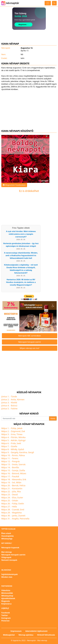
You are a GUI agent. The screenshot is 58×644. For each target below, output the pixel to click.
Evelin (21, 504)
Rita (19, 491)
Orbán (15, 501)
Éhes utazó (6, 533)
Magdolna (17, 513)
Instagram (6, 618)
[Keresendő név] (25, 418)
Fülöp (14, 428)
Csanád (16, 510)
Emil (22, 510)
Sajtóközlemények (9, 574)
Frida (13, 443)
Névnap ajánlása (26, 635)
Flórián (14, 437)
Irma (13, 434)
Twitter (5, 615)
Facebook (6, 613)
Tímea (19, 434)
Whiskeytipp (7, 539)
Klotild (14, 402)
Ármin (15, 455)
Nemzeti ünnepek (9, 560)
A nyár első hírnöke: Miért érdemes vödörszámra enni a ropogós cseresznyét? (21, 234)
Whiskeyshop (7, 596)
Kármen (21, 399)
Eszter (20, 497)
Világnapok (6, 557)
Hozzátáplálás (8, 536)
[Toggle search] (54, 3)
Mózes (23, 473)
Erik (24, 479)
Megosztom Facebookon (14, 185)
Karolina (23, 452)
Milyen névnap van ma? (30, 348)
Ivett (19, 443)
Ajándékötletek (8, 598)
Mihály (14, 449)
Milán (19, 482)
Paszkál (16, 476)
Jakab (20, 428)
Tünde (14, 396)
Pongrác (16, 461)
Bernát (15, 485)
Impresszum (16, 631)
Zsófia (22, 470)
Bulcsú (14, 406)
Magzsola (6, 601)
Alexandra (17, 479)
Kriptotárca (6, 604)
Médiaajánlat (9, 635)
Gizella (14, 446)
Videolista (6, 590)
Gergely (15, 452)
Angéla (15, 519)
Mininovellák (7, 593)
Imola (15, 464)
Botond (16, 473)
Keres (53, 418)
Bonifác (16, 467)
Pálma (22, 455)
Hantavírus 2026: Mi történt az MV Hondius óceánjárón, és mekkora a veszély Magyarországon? (21, 282)
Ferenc (15, 458)
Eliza (14, 497)
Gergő (31, 452)
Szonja (15, 470)
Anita (14, 399)
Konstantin (17, 488)
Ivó (14, 482)
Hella (14, 507)
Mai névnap (6, 552)
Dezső (15, 494)
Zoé (23, 431)
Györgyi (22, 440)
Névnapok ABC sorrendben (30, 336)
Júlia (14, 491)
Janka (15, 516)
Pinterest (5, 621)
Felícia (22, 485)
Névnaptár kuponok (10, 548)
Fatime (14, 409)
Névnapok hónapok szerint (30, 342)
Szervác (22, 464)
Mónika (22, 437)
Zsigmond (16, 431)
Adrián (14, 440)
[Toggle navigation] (48, 3)
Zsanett (22, 516)
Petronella (24, 519)
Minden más (7, 577)
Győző (21, 449)
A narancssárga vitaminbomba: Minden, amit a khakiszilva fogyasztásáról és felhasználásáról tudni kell (21, 255)
